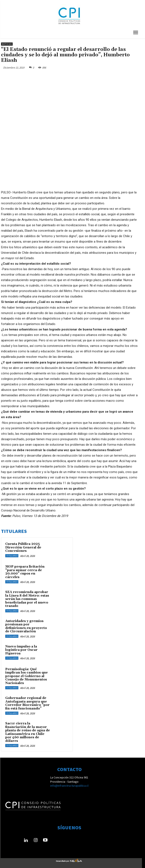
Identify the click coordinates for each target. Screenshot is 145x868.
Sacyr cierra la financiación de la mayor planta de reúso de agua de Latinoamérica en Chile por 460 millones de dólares (28, 732)
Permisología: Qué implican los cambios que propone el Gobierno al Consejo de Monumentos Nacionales (26, 676)
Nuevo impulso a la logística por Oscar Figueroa (21, 650)
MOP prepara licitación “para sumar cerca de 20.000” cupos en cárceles (25, 572)
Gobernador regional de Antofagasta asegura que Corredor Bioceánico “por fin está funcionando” (27, 703)
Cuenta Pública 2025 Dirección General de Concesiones (23, 547)
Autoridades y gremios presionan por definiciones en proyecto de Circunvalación (26, 626)
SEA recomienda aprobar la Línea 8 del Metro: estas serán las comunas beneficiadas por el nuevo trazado (27, 599)
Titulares (12, 556)
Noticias (7, 44)
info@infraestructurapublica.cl (69, 786)
